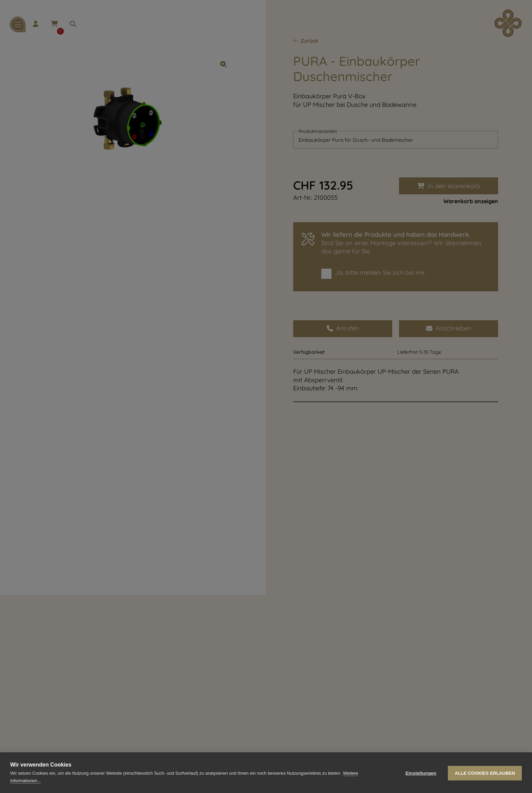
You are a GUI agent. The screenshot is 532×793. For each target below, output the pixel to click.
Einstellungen (421, 773)
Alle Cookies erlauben (485, 773)
